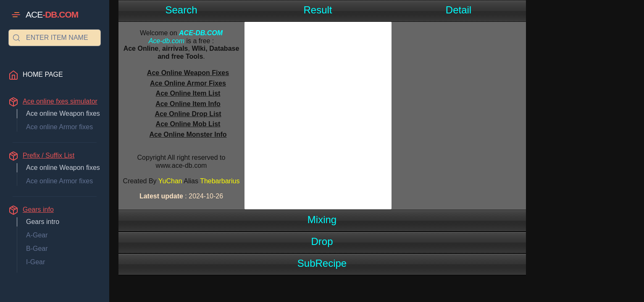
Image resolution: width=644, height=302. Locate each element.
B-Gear (37, 249)
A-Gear (37, 235)
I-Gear (35, 262)
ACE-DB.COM (201, 33)
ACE (52, 15)
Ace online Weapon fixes (63, 113)
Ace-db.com (167, 41)
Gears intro (43, 222)
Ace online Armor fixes (59, 127)
